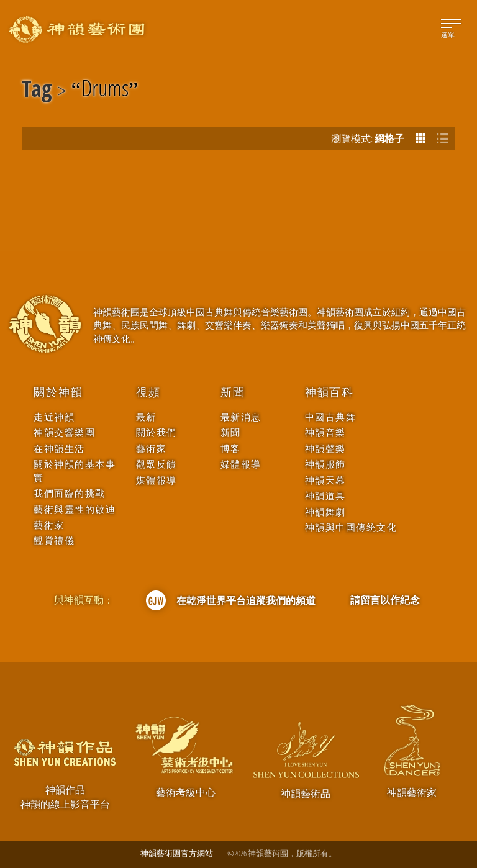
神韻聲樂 (325, 449)
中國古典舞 (331, 417)
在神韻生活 (59, 449)
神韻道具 (325, 496)
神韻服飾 (325, 464)
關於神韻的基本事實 (75, 471)
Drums (105, 91)
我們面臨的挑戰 (70, 493)
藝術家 (49, 525)
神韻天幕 (325, 480)
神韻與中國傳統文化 (351, 527)
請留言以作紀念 (385, 600)
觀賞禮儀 (54, 540)
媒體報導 (157, 480)
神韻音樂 (325, 432)
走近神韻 (54, 417)
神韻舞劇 (325, 512)
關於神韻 (58, 392)
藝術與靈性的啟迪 (75, 509)
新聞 (233, 392)
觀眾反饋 (157, 464)
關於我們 (157, 432)
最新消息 (241, 417)
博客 (231, 449)
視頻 (148, 392)
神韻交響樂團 (64, 432)
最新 (146, 417)
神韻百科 (329, 392)
